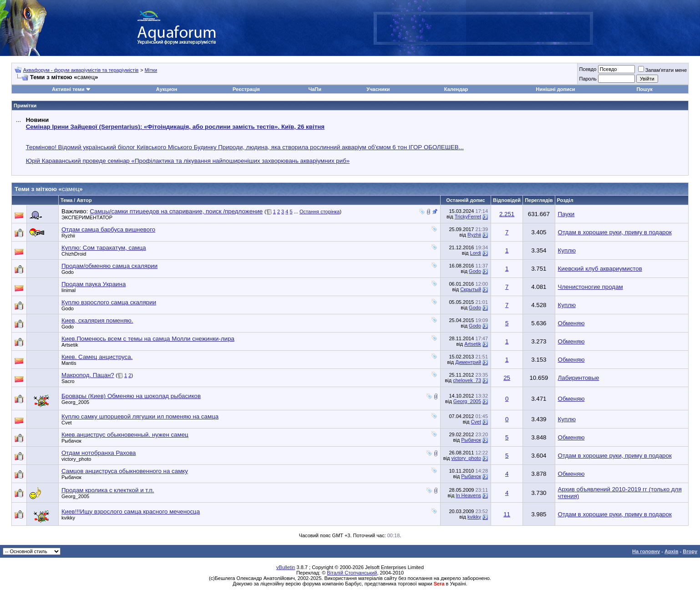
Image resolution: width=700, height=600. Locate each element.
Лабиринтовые (579, 378)
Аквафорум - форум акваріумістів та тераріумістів (81, 70)
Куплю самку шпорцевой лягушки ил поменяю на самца (140, 416)
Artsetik (70, 345)
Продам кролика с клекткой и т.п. (108, 490)
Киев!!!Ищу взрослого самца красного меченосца (131, 512)
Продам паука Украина (94, 284)
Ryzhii (68, 236)
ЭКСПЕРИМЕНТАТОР (87, 217)
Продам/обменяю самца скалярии (109, 266)
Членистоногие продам (591, 287)
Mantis (69, 363)
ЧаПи (315, 89)
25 (507, 378)
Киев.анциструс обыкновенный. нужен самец (125, 435)
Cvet (67, 423)
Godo (68, 272)
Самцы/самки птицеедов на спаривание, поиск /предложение (176, 211)
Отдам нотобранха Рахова (99, 453)
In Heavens (468, 495)
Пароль (588, 79)
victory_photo (76, 459)
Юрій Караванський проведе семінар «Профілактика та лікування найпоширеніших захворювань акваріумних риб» (188, 161)
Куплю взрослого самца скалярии (109, 302)
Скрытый (471, 289)
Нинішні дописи (555, 89)
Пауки (566, 214)
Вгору (690, 551)
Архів (671, 551)
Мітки (151, 70)
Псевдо (588, 69)
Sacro (68, 381)
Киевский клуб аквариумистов (600, 269)
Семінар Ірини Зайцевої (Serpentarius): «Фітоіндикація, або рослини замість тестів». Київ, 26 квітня (175, 127)
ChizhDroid (74, 254)
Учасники (378, 89)
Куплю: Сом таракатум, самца (104, 248)
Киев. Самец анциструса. (97, 357)
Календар (456, 89)
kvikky (68, 518)
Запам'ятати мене (662, 70)
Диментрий (468, 362)
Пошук (644, 89)
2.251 (507, 214)
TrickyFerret (468, 217)
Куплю (567, 250)
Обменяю (571, 323)
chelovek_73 (467, 380)
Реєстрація (246, 89)
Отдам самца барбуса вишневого (108, 229)
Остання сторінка (320, 212)
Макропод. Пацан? (88, 375)
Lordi (476, 253)
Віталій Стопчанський (352, 573)
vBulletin (286, 567)
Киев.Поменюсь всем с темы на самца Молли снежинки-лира (148, 339)
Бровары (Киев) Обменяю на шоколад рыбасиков (131, 396)
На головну (646, 551)
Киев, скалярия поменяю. (97, 320)
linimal (68, 290)
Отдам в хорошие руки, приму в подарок (615, 232)
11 (507, 514)
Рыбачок (71, 441)
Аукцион (167, 89)
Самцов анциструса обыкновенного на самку (125, 471)
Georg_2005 (75, 402)
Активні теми (68, 89)
